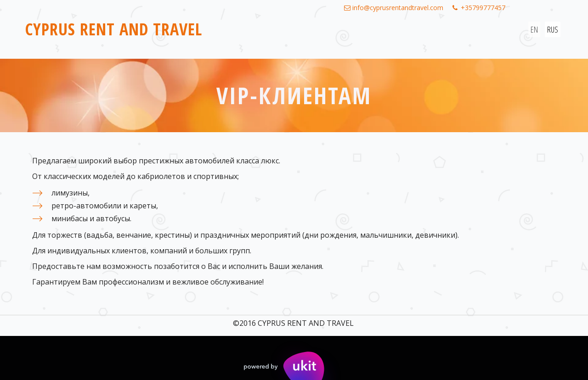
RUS (553, 29)
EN (534, 29)
